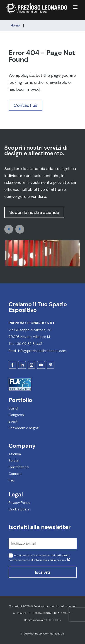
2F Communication (52, 634)
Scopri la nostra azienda (34, 212)
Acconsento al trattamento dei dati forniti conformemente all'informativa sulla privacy (40, 558)
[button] (20, 229)
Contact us (25, 105)
